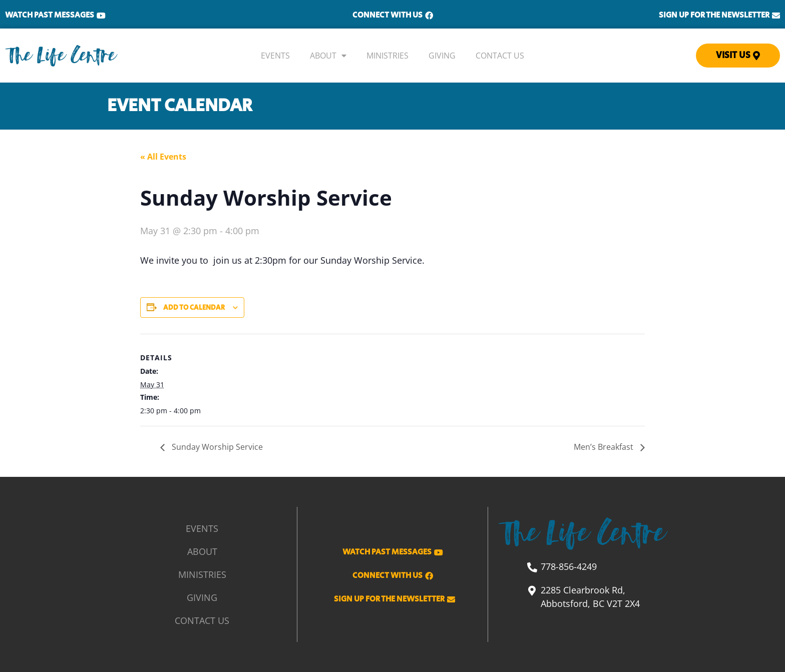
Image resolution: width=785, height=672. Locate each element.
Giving (442, 56)
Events (275, 56)
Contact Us (500, 56)
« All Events (163, 157)
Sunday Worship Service (216, 447)
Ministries (387, 56)
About (328, 56)
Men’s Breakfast (605, 447)
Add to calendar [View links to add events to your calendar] (194, 308)
